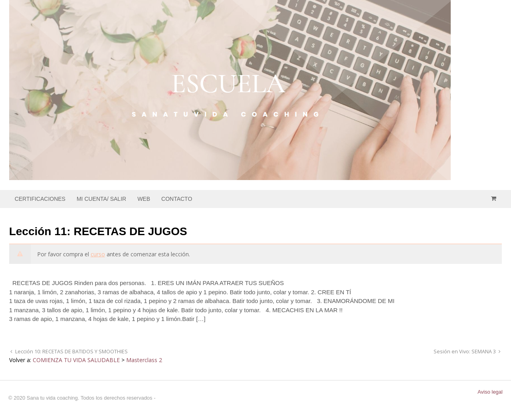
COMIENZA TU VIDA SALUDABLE (76, 360)
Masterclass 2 (144, 360)
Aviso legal (490, 392)
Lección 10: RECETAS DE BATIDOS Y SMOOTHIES (71, 352)
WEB (144, 199)
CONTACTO (177, 199)
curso (98, 254)
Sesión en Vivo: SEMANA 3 (465, 352)
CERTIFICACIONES (40, 199)
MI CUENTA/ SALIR (101, 199)
